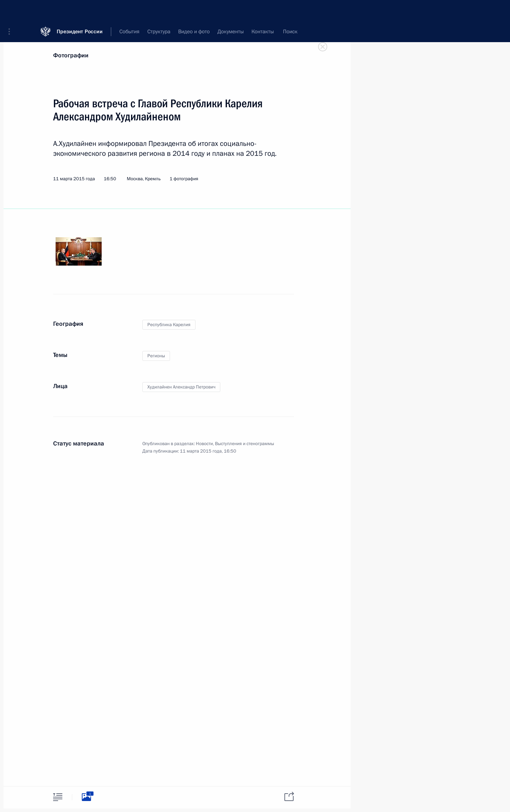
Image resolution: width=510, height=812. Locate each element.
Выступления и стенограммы (245, 444)
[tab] (58, 797)
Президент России (80, 10)
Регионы (156, 356)
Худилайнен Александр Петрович (181, 387)
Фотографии (71, 55)
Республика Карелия (169, 325)
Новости (204, 444)
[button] (12, 11)
